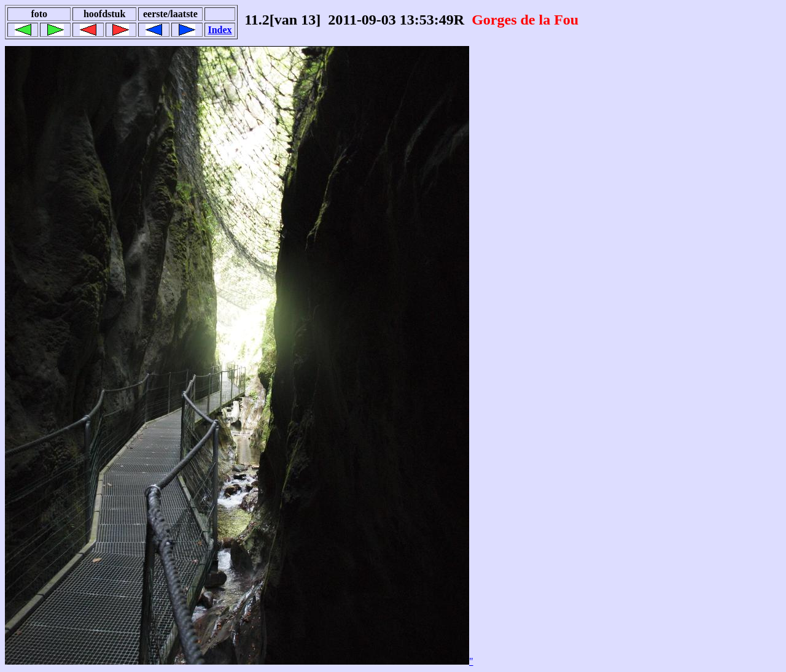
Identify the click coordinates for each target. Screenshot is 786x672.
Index (220, 30)
